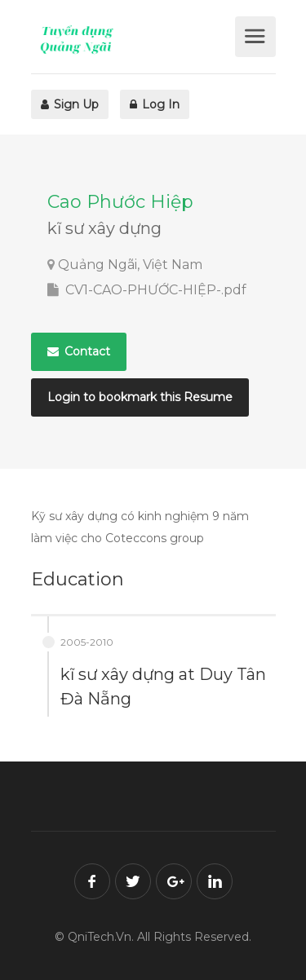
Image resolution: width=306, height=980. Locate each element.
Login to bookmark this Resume (140, 397)
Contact (79, 351)
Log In (155, 104)
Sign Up (70, 104)
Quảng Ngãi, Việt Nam (130, 265)
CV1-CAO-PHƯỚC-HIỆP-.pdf (147, 290)
